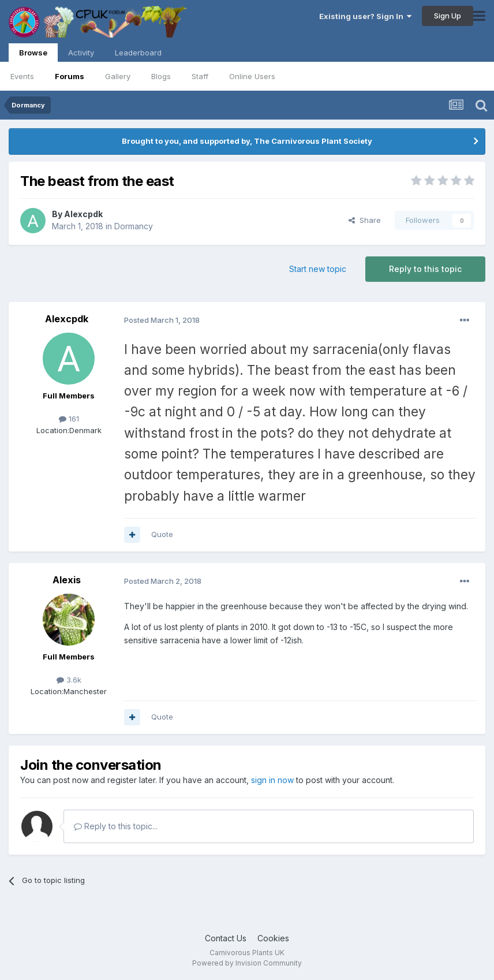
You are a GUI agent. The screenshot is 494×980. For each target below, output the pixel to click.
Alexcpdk (83, 214)
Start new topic (318, 269)
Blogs (161, 76)
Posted (162, 320)
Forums (70, 76)
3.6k (69, 680)
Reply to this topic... (116, 826)
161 (69, 419)
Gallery (118, 76)
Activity (81, 53)
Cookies (273, 938)
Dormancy (134, 226)
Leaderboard (138, 53)
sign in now (272, 780)
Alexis (67, 580)
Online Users (252, 76)
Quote (162, 534)
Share (365, 220)
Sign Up (448, 16)
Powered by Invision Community (247, 963)
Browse (33, 55)
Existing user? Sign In (365, 16)
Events (22, 76)
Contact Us (226, 938)
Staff (200, 76)
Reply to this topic (425, 269)
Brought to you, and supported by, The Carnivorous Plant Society (247, 141)
